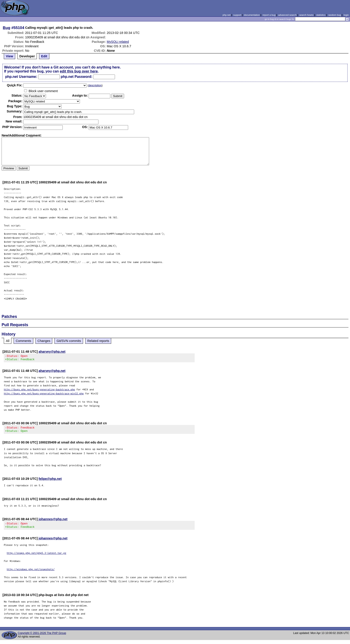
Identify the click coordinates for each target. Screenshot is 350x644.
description (95, 85)
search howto (306, 15)
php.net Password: (77, 77)
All (8, 341)
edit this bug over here (79, 71)
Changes (44, 341)
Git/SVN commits (69, 341)
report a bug (269, 15)
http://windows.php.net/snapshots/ (31, 573)
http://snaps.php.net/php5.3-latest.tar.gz (36, 557)
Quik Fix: (15, 85)
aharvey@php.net (52, 352)
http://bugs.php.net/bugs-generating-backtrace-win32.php (44, 395)
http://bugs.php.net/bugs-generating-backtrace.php (39, 391)
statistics (321, 15)
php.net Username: (21, 77)
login (346, 15)
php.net (227, 15)
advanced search (287, 15)
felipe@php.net (50, 481)
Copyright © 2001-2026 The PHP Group (42, 637)
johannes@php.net (53, 522)
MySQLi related (118, 42)
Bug (7, 28)
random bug (335, 15)
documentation (252, 15)
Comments (23, 341)
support (237, 15)
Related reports (98, 341)
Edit (44, 56)
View (9, 56)
